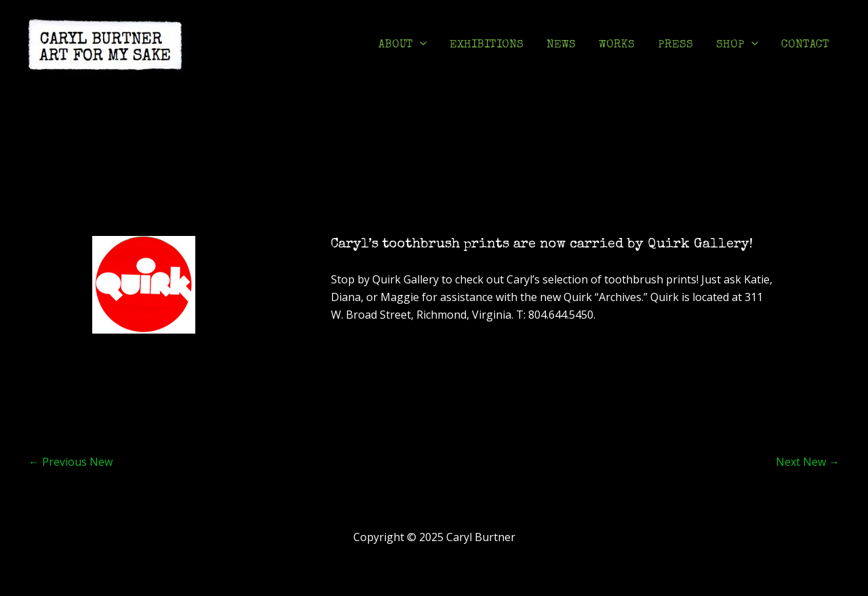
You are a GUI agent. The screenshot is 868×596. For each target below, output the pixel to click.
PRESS (675, 45)
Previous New (71, 462)
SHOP (737, 45)
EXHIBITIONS (487, 45)
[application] (420, 45)
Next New (808, 462)
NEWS (561, 45)
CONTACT (805, 45)
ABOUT (402, 45)
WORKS (617, 45)
